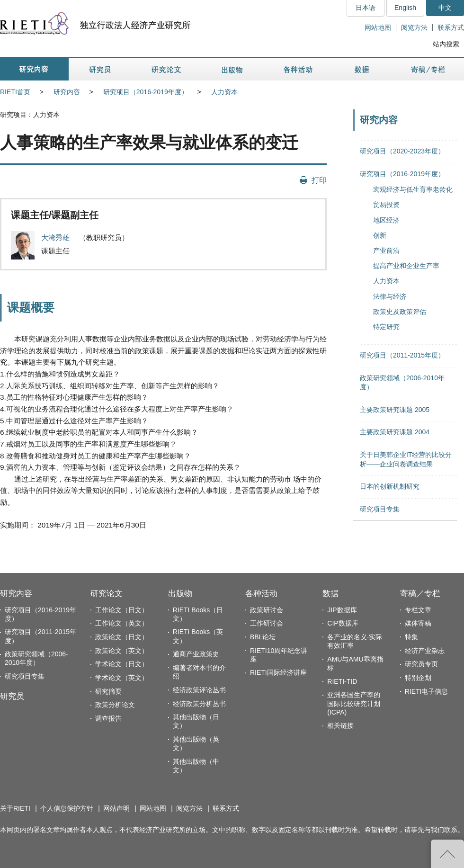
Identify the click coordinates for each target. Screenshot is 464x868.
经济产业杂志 (425, 651)
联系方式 (451, 27)
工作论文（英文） (122, 623)
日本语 (366, 8)
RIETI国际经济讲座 (278, 672)
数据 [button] (363, 69)
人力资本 (224, 92)
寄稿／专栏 (420, 594)
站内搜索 (446, 44)
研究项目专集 (380, 509)
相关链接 (340, 725)
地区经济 (386, 220)
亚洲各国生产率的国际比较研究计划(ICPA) (354, 703)
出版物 (180, 594)
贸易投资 (386, 205)
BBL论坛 (263, 637)
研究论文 (107, 594)
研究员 (12, 696)
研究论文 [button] (166, 69)
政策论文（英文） (122, 651)
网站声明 (116, 808)
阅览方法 (414, 27)
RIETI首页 (15, 92)
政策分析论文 (115, 705)
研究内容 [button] (34, 69)
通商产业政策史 (196, 654)
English (405, 8)
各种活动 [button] (298, 69)
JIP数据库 (342, 610)
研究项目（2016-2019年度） (146, 92)
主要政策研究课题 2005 (395, 410)
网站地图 (378, 27)
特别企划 (418, 678)
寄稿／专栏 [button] (428, 69)
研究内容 (67, 92)
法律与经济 (390, 296)
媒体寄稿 (418, 623)
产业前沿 (386, 251)
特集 (411, 637)
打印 (319, 180)
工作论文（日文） (122, 610)
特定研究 (386, 327)
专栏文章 (418, 610)
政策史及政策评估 (400, 312)
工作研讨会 (267, 623)
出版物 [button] (232, 69)
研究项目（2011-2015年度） (402, 355)
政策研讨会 (267, 610)
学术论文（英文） (122, 678)
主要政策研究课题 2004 (395, 432)
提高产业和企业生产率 (406, 266)
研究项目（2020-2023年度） (402, 151)
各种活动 (261, 594)
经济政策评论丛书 (199, 690)
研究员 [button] (100, 69)
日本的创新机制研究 (390, 486)
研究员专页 (421, 664)
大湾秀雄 (56, 237)
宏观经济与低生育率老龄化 (413, 189)
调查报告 (108, 718)
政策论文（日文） (122, 637)
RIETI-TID (342, 681)
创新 (380, 235)
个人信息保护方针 (67, 808)
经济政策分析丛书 (199, 704)
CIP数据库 (343, 623)
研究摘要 (108, 691)
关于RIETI (15, 808)
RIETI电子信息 (427, 691)
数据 (330, 594)
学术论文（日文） (122, 664)
